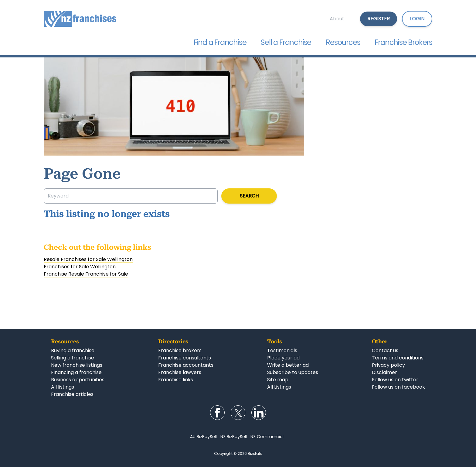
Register (379, 19)
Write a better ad (288, 365)
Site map (278, 380)
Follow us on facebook (398, 387)
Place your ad (283, 358)
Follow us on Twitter (238, 413)
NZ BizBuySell (234, 437)
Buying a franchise (73, 350)
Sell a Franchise (286, 42)
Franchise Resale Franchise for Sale (86, 274)
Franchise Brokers (403, 42)
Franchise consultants (185, 358)
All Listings (279, 387)
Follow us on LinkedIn (259, 413)
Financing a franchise (76, 372)
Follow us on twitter (395, 380)
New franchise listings (77, 365)
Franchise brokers (180, 350)
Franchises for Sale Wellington (80, 267)
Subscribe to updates (293, 372)
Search (249, 196)
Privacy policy (388, 365)
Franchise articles (72, 394)
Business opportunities (78, 380)
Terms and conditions (398, 358)
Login (417, 19)
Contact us (385, 350)
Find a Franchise (220, 42)
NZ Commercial (267, 437)
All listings (63, 387)
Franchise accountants (186, 365)
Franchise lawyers (180, 372)
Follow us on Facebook (217, 413)
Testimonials (282, 350)
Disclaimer (384, 372)
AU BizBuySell (203, 437)
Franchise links (176, 380)
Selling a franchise (73, 358)
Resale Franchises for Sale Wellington (88, 259)
